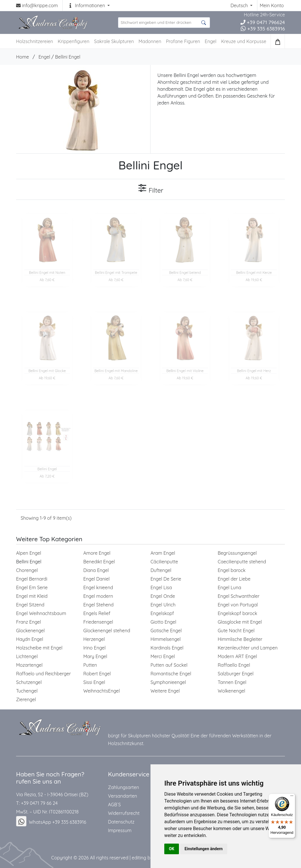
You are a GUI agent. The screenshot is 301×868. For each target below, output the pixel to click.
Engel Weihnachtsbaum (41, 613)
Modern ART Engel (237, 656)
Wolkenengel (231, 691)
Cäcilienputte (164, 562)
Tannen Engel (232, 682)
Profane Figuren (183, 41)
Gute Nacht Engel (236, 631)
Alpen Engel (29, 553)
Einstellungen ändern (204, 849)
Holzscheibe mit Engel (39, 648)
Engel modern (98, 596)
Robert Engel (97, 674)
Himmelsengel (166, 639)
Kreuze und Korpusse (244, 41)
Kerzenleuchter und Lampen (248, 648)
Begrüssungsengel (237, 553)
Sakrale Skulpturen (114, 41)
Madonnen (150, 41)
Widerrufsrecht (124, 813)
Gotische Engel (166, 631)
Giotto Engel (163, 622)
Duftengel (161, 570)
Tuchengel (27, 691)
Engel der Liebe (234, 579)
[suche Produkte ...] (164, 23)
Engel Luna (229, 587)
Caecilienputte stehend (242, 562)
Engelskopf (162, 613)
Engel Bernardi (32, 579)
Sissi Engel (94, 682)
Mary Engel (95, 656)
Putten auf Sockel (169, 665)
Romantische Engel (171, 674)
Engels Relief (97, 613)
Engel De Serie (166, 579)
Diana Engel (96, 570)
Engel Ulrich (163, 605)
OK (172, 849)
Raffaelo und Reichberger (44, 674)
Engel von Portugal (238, 605)
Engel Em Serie (32, 587)
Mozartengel (29, 665)
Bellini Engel (68, 57)
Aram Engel (163, 553)
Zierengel (26, 699)
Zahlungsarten (124, 787)
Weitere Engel (165, 691)
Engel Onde (163, 596)
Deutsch (240, 5)
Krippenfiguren (74, 41)
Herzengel (94, 639)
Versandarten (122, 796)
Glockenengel (30, 631)
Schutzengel (29, 682)
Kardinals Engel (167, 648)
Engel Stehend (99, 605)
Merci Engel (163, 656)
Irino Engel (94, 648)
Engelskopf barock (238, 613)
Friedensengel (98, 622)
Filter (150, 189)
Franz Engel (29, 622)
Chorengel (27, 570)
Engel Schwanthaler (239, 596)
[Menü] (292, 797)
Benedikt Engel (99, 562)
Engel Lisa (161, 587)
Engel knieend (98, 587)
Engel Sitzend (30, 605)
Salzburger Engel (236, 674)
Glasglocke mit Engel (240, 622)
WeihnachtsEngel (102, 691)
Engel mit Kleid (32, 596)
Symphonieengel (168, 682)
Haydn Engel (30, 639)
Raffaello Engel (234, 665)
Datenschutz (121, 822)
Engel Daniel (97, 579)
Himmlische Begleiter (240, 639)
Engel (211, 41)
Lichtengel (27, 656)
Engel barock (232, 570)
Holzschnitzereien (35, 41)
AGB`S (114, 805)
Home (23, 57)
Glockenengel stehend (107, 631)
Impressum (120, 830)
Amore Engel (97, 553)
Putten (90, 665)
